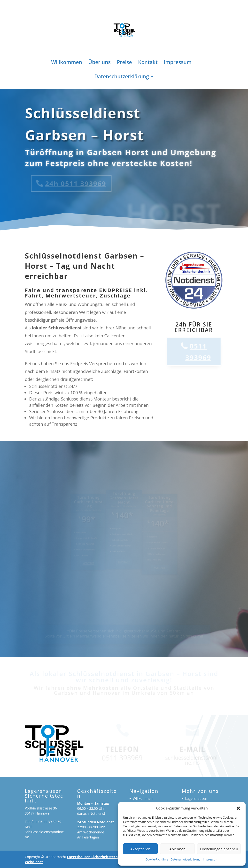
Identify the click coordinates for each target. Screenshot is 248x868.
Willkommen (67, 63)
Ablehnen (177, 849)
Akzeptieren (140, 849)
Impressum (211, 859)
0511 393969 (199, 352)
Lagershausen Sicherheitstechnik (95, 857)
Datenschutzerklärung (186, 859)
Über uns (100, 63)
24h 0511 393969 (71, 183)
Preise (124, 63)
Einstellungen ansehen (219, 849)
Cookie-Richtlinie (157, 859)
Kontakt (148, 63)
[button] (238, 808)
